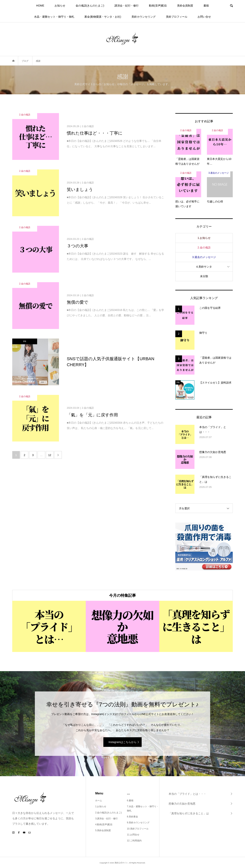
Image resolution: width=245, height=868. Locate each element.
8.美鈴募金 (132, 817)
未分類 (204, 276)
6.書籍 (130, 801)
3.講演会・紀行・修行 (106, 819)
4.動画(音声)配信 (104, 824)
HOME (40, 6)
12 (50, 455)
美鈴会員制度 (185, 6)
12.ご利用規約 (134, 841)
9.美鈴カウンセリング (138, 823)
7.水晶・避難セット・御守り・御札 (143, 809)
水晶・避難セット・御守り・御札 (54, 17)
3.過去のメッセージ (204, 257)
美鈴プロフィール (177, 17)
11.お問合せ (133, 835)
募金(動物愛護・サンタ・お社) (103, 17)
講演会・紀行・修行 (127, 6)
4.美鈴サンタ (204, 267)
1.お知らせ (204, 238)
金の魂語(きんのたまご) (90, 6)
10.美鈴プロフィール (138, 829)
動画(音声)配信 (158, 6)
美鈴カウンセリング (144, 17)
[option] (49, 626)
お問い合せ (204, 17)
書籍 (206, 6)
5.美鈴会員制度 (103, 830)
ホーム (99, 801)
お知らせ (60, 6)
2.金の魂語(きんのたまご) (108, 813)
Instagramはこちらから (122, 742)
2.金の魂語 (204, 247)
